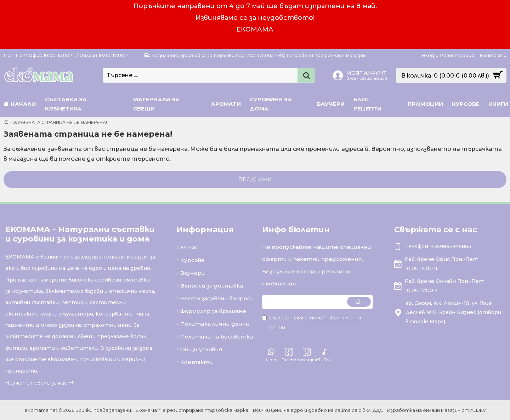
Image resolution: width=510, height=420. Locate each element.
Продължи (255, 180)
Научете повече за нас (36, 383)
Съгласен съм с (311, 323)
